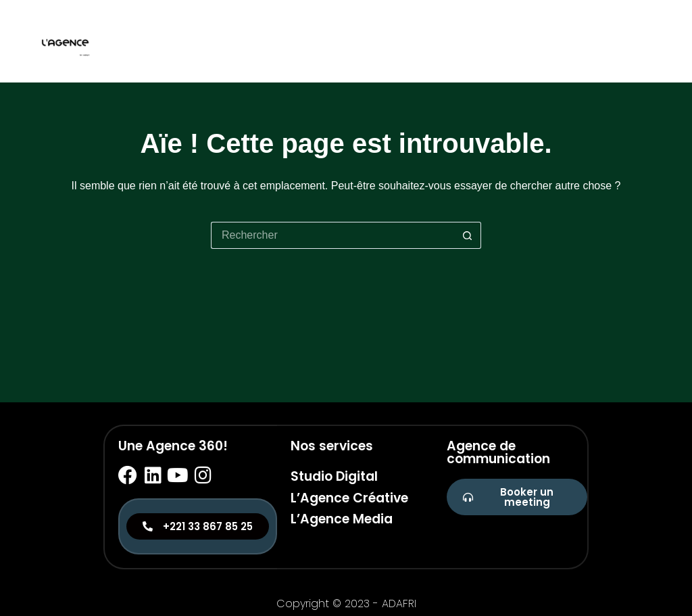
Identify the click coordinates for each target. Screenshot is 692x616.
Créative (583, 41)
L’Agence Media (342, 519)
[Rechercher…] (332, 235)
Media (641, 41)
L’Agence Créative (349, 498)
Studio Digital (334, 476)
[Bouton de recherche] (468, 235)
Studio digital (501, 41)
